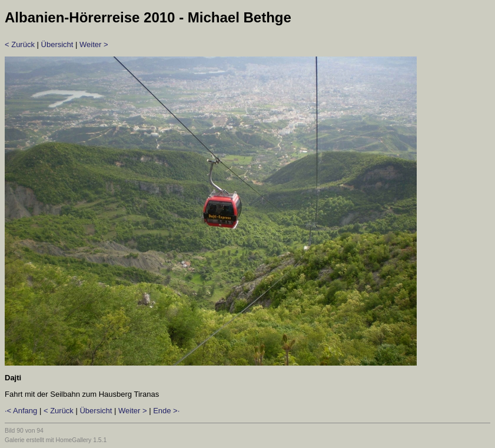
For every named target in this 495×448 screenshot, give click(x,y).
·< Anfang (21, 411)
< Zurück (20, 44)
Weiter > (94, 44)
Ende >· (166, 411)
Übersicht (57, 44)
